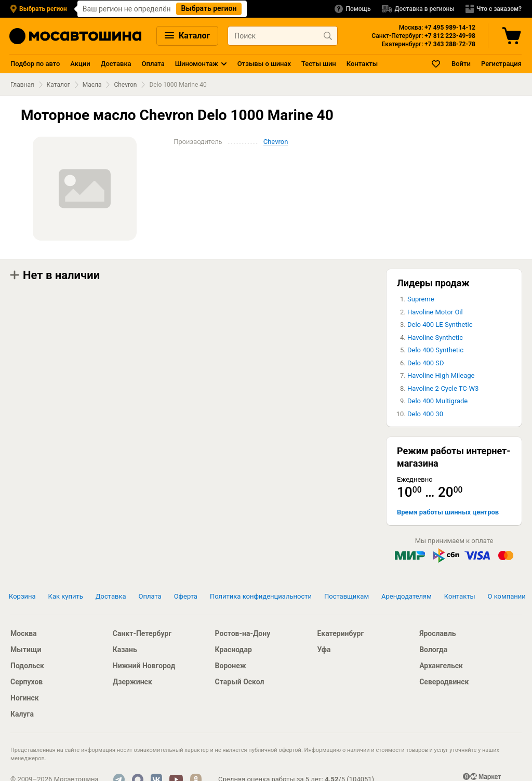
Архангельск (441, 666)
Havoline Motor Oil (435, 312)
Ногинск (25, 698)
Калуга (22, 714)
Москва (24, 633)
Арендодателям (407, 596)
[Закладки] (436, 64)
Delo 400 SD (426, 363)
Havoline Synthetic (435, 337)
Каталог (187, 36)
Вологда (433, 650)
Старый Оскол (240, 682)
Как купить (66, 596)
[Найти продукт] (328, 36)
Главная (22, 85)
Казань (125, 650)
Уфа (324, 650)
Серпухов (26, 682)
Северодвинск (444, 682)
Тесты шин (319, 64)
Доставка (116, 64)
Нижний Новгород (144, 666)
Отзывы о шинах (264, 64)
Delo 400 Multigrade (437, 401)
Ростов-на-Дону (243, 633)
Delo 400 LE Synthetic (440, 325)
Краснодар (234, 650)
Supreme (421, 299)
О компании (507, 596)
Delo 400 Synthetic (435, 350)
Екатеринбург (340, 633)
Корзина (22, 596)
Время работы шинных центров (448, 512)
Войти (461, 64)
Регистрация (501, 64)
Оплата (153, 64)
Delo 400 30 (425, 414)
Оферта (186, 596)
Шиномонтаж (197, 64)
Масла (92, 85)
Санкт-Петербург (142, 633)
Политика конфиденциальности (261, 596)
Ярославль (437, 633)
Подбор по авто (35, 64)
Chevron (125, 85)
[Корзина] (513, 36)
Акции (80, 64)
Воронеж (231, 666)
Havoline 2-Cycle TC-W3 (443, 388)
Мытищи (26, 650)
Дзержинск (132, 682)
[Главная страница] (75, 36)
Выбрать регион (209, 8)
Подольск (27, 666)
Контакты (362, 64)
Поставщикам (347, 596)
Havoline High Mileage (441, 375)
